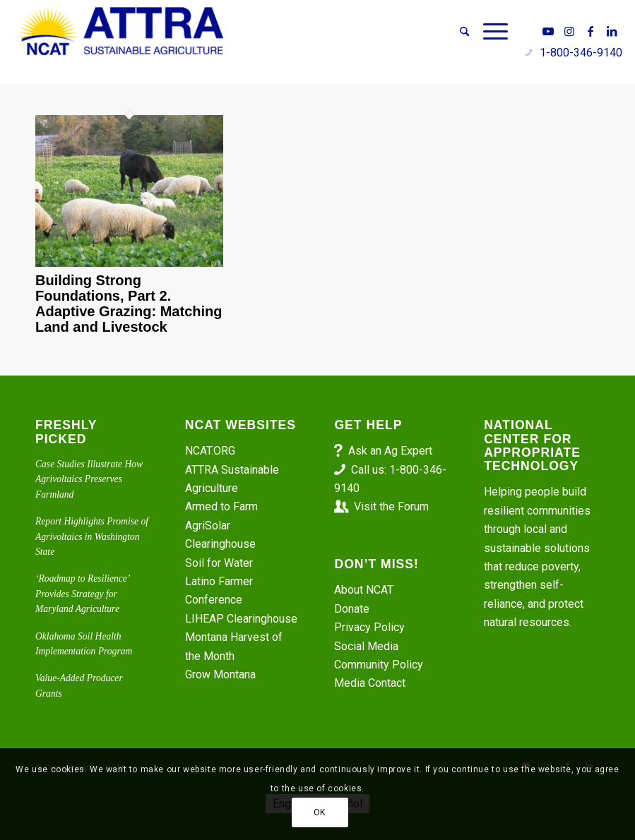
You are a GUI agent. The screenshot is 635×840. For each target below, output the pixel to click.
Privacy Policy (369, 627)
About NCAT (364, 590)
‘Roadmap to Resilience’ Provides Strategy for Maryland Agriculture (82, 594)
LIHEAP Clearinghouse (241, 619)
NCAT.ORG (210, 451)
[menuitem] (464, 32)
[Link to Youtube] (548, 31)
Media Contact (370, 683)
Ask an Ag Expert (390, 451)
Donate (352, 609)
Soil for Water (219, 563)
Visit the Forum (391, 506)
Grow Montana (220, 674)
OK (320, 812)
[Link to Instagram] (569, 31)
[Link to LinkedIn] (612, 31)
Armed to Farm (221, 506)
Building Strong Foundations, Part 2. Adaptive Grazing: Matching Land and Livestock (129, 304)
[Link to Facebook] (591, 31)
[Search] (464, 32)
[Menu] (492, 32)
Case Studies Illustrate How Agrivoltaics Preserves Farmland (89, 479)
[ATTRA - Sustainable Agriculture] (121, 32)
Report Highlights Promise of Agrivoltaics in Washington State (92, 536)
